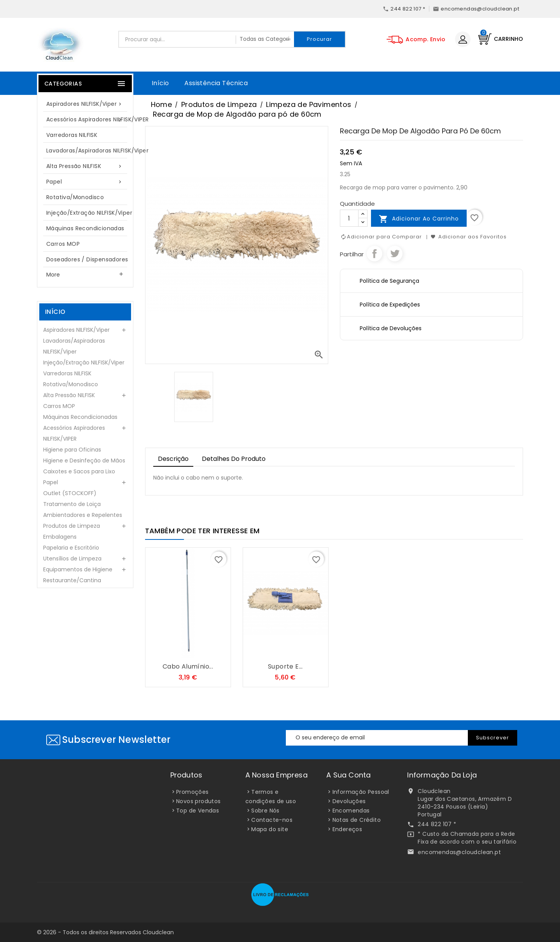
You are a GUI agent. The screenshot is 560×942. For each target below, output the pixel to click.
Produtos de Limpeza (72, 526)
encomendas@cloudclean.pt (459, 852)
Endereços (347, 829)
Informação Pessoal (361, 792)
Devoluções (349, 801)
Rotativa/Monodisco (75, 197)
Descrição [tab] (173, 459)
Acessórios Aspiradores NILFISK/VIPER (89, 120)
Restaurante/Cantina (72, 580)
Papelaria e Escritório (71, 548)
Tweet (395, 254)
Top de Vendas (198, 811)
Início (160, 83)
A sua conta (348, 775)
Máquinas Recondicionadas (85, 228)
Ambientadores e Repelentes (83, 515)
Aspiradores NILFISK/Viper (85, 104)
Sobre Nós (265, 811)
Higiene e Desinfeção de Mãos (84, 460)
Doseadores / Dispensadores (87, 259)
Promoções (192, 792)
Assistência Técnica (216, 83)
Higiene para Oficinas (72, 450)
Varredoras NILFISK (72, 135)
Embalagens (60, 537)
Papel (85, 182)
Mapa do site (270, 829)
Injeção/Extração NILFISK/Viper (89, 213)
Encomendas (351, 811)
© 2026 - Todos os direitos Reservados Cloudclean (105, 932)
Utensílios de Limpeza (72, 559)
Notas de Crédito (357, 820)
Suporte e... (285, 666)
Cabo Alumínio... (188, 666)
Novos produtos (199, 801)
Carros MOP (63, 244)
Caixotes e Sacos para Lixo (79, 471)
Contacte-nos (272, 820)
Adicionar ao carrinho (419, 219)
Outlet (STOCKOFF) (70, 493)
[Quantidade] (349, 218)
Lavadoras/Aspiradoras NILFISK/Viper (89, 151)
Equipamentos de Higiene (78, 569)
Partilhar (374, 254)
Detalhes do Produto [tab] (234, 459)
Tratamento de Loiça (72, 504)
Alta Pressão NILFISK (85, 166)
